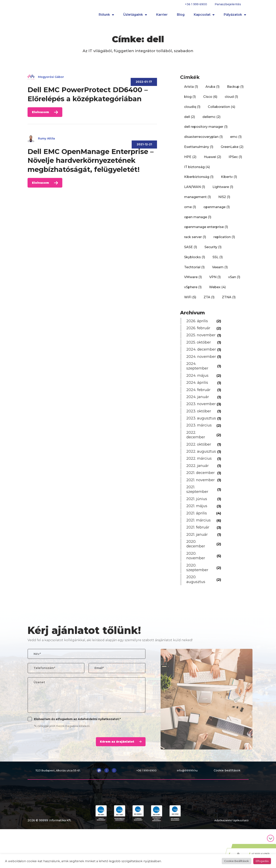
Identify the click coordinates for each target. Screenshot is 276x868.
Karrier (162, 16)
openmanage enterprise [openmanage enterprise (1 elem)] (206, 230)
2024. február (199, 407)
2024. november (197, 371)
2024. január (199, 414)
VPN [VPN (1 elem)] (215, 280)
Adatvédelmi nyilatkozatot (98, 750)
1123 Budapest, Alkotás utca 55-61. (59, 801)
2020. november (197, 587)
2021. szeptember (198, 520)
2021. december (202, 504)
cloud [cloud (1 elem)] (231, 99)
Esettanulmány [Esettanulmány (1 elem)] (199, 149)
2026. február (199, 331)
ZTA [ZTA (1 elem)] (209, 300)
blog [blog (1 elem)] (190, 99)
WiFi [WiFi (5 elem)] (190, 300)
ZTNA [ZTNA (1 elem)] (229, 300)
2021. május (198, 537)
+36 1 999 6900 (196, 4)
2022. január (199, 496)
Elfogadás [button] (262, 861)
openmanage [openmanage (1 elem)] (217, 210)
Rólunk (106, 16)
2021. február (199, 558)
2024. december (197, 359)
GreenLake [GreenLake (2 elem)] (232, 149)
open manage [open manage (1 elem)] (198, 220)
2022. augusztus (197, 480)
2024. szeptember (198, 383)
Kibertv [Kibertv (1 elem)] (229, 179)
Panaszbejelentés (228, 4)
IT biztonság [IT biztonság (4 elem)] (197, 170)
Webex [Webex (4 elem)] (217, 290)
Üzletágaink (135, 16)
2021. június (198, 530)
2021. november (202, 511)
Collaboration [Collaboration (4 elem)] (222, 109)
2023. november (197, 423)
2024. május (198, 392)
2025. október (200, 350)
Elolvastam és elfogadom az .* (77, 750)
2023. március (200, 451)
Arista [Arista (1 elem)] (191, 89)
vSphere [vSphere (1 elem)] (193, 290)
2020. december (197, 575)
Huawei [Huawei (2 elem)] (212, 159)
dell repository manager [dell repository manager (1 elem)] (206, 129)
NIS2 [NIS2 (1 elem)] (224, 200)
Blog (181, 16)
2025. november (197, 340)
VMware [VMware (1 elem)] (193, 280)
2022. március (200, 489)
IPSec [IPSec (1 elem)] (235, 159)
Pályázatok (235, 16)
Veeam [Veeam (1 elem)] (220, 270)
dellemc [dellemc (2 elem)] (211, 119)
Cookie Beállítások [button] (236, 861)
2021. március (200, 551)
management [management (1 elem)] (198, 200)
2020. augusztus (197, 610)
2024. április (198, 399)
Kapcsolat (204, 16)
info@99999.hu (189, 801)
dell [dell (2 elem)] (190, 119)
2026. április (198, 324)
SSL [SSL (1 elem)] (218, 260)
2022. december (197, 461)
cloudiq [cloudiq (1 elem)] (192, 109)
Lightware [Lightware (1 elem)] (223, 189)
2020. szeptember (198, 598)
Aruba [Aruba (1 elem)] (212, 89)
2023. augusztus (197, 442)
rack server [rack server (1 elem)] (195, 240)
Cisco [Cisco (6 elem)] (210, 99)
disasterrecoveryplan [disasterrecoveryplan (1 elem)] (203, 139)
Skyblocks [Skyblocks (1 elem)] (195, 260)
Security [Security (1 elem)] (213, 250)
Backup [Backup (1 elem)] (235, 89)
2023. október (200, 432)
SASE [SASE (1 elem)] (191, 250)
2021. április (198, 544)
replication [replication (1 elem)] (224, 240)
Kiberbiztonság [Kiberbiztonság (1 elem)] (199, 179)
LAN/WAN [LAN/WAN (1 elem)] (195, 189)
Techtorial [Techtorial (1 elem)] (194, 270)
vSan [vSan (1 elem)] (234, 280)
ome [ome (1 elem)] (190, 210)
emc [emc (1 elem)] (236, 139)
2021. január (198, 565)
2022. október (200, 471)
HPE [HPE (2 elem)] (190, 159)
